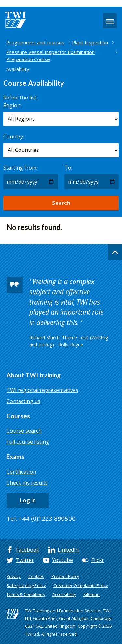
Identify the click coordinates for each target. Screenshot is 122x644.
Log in (28, 500)
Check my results (27, 483)
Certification (21, 472)
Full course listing (28, 442)
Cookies (36, 576)
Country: (14, 137)
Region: (12, 105)
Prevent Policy (65, 576)
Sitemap (91, 594)
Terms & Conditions (26, 594)
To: (68, 168)
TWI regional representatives (42, 390)
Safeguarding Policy (26, 585)
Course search (24, 431)
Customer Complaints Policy (81, 585)
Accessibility (64, 594)
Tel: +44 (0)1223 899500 (41, 519)
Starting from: (20, 168)
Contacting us (23, 401)
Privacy (14, 576)
